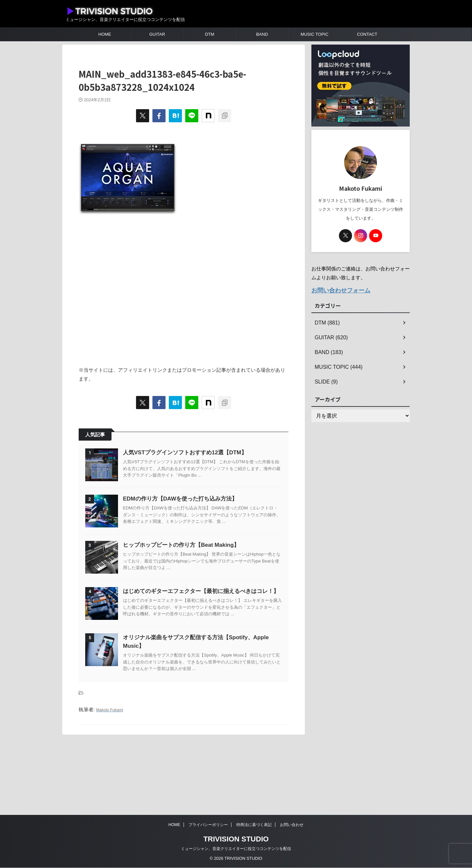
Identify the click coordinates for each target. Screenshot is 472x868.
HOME (105, 34)
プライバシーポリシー (208, 825)
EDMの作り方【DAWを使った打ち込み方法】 (197, 515)
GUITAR (157, 34)
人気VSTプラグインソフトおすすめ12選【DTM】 (201, 453)
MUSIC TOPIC (315, 34)
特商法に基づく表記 (254, 825)
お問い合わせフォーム (336, 290)
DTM (209, 34)
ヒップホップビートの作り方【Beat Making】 (197, 578)
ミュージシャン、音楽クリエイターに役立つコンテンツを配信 (236, 849)
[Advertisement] (184, 296)
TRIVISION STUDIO (236, 839)
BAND (262, 34)
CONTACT (367, 34)
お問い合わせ (292, 825)
